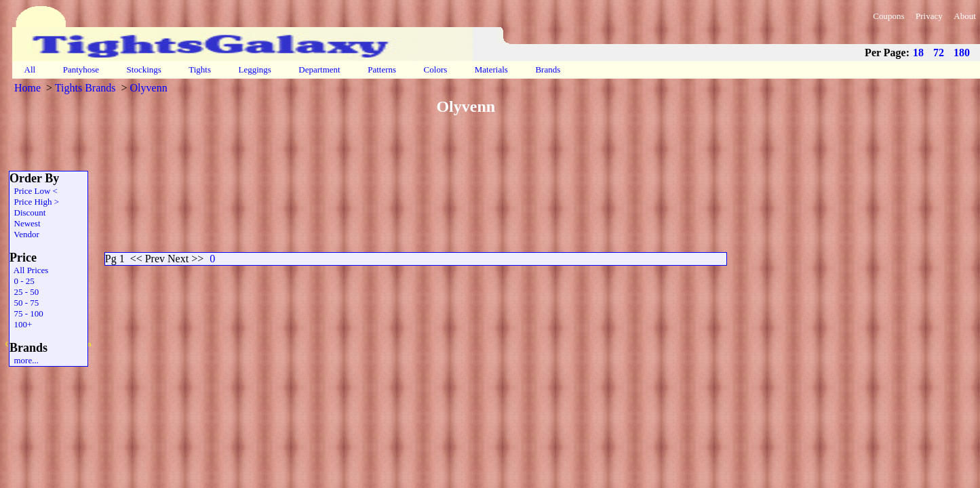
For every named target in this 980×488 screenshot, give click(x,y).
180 (962, 53)
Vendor (24, 234)
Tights (200, 69)
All (30, 69)
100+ (21, 324)
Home (27, 88)
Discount (27, 212)
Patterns (382, 69)
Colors (435, 69)
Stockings (144, 69)
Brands (548, 69)
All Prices (29, 270)
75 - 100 (26, 313)
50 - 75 (24, 303)
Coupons (888, 16)
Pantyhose (81, 69)
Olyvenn (149, 88)
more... (24, 360)
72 (939, 53)
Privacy (929, 16)
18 (918, 53)
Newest (25, 223)
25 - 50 (24, 292)
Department (319, 69)
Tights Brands (85, 88)
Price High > (34, 202)
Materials (492, 69)
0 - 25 (22, 281)
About (965, 16)
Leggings (255, 69)
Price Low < (34, 191)
